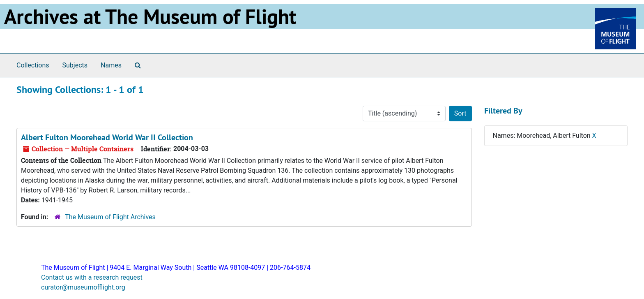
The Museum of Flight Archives (110, 217)
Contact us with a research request (92, 277)
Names (111, 65)
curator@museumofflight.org (83, 287)
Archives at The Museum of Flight (150, 16)
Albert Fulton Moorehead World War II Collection (107, 137)
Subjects (75, 65)
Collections (33, 65)
